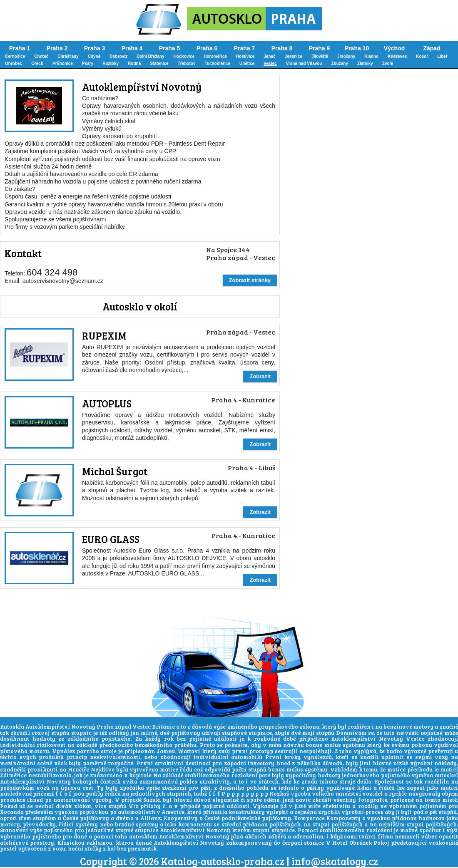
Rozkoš (279, 794)
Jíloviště (320, 56)
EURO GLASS (111, 539)
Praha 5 (170, 48)
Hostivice (245, 56)
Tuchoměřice (217, 63)
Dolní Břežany (151, 56)
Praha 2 (57, 48)
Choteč (41, 56)
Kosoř (422, 56)
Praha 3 (95, 48)
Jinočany (346, 56)
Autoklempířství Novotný (142, 87)
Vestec (270, 63)
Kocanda (12, 812)
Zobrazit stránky (250, 280)
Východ (395, 48)
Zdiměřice (13, 775)
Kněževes (397, 56)
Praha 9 (320, 48)
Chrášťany (68, 56)
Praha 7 (245, 48)
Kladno (371, 56)
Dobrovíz (118, 56)
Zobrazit (260, 376)
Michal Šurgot (115, 471)
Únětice (247, 63)
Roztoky (111, 63)
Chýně (94, 56)
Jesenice (294, 56)
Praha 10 (357, 48)
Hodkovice (184, 56)
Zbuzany (340, 63)
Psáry (88, 63)
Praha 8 (282, 48)
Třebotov (187, 63)
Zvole (388, 63)
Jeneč (269, 56)
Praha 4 (132, 48)
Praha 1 (20, 48)
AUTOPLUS (107, 403)
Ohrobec (14, 63)
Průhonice (63, 63)
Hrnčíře (78, 769)
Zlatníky (365, 63)
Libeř (442, 56)
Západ (432, 48)
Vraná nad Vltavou (304, 63)
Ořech (37, 63)
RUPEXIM (104, 336)
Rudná (134, 63)
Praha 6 (207, 48)
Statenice (159, 63)
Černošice (15, 56)
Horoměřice (215, 56)
